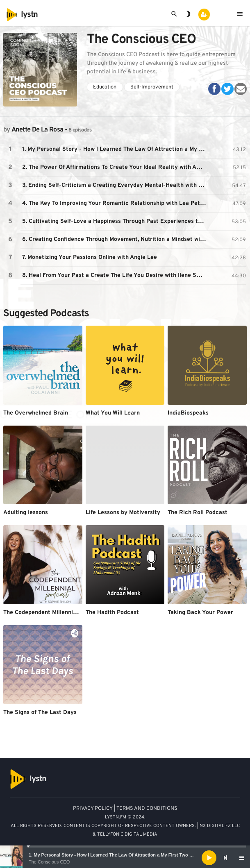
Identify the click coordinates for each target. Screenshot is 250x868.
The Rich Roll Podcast (198, 513)
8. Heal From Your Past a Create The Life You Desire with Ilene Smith (115, 275)
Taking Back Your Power (200, 613)
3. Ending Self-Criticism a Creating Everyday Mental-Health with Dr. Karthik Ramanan (115, 185)
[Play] (209, 858)
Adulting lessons (26, 513)
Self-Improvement (152, 87)
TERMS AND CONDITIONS (147, 809)
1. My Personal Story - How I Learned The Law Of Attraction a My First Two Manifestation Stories (132, 855)
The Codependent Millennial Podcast (52, 613)
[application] (125, 858)
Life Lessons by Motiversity (123, 513)
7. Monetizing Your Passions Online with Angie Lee (90, 257)
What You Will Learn (113, 413)
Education (105, 87)
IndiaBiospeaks (188, 413)
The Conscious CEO (49, 862)
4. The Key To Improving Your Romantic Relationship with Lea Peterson (115, 203)
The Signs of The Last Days (40, 713)
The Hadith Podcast (112, 613)
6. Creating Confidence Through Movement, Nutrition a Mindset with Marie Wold (115, 239)
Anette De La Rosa (37, 130)
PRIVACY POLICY (93, 809)
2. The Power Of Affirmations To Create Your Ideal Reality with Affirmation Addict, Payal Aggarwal (115, 167)
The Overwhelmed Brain (36, 413)
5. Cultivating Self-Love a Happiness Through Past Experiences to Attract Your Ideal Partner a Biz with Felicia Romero (115, 221)
